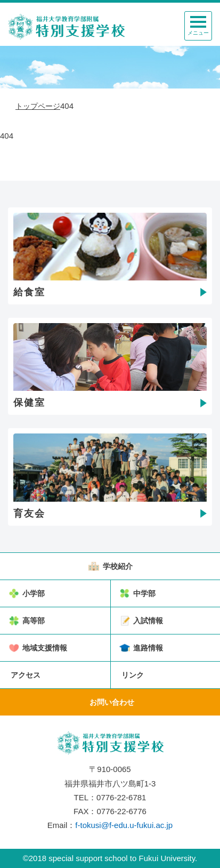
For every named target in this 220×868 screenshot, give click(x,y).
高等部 (34, 621)
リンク (133, 675)
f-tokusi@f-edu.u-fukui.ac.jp (124, 825)
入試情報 (148, 621)
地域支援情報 (45, 648)
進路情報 (148, 648)
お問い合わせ (112, 702)
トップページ (38, 106)
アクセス (26, 675)
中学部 (144, 593)
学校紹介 (118, 566)
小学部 (34, 593)
